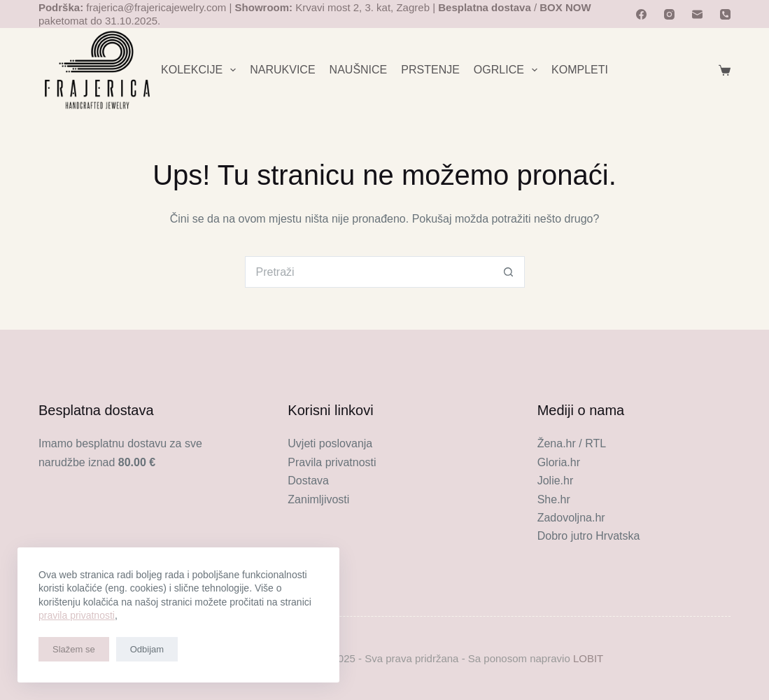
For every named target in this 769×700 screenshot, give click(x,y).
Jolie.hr (556, 481)
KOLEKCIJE (201, 70)
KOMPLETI (580, 70)
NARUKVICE (282, 70)
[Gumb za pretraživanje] (509, 272)
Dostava (308, 481)
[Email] (697, 14)
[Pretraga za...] (369, 272)
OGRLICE (508, 70)
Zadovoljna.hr (571, 518)
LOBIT (588, 658)
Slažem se (74, 649)
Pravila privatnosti (332, 462)
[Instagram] (669, 14)
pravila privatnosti (77, 615)
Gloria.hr (559, 462)
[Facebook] (641, 14)
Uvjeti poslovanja (330, 443)
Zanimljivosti (318, 499)
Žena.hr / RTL (572, 443)
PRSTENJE (430, 70)
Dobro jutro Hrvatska (589, 536)
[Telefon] (725, 14)
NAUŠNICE (359, 70)
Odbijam (147, 649)
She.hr (554, 499)
